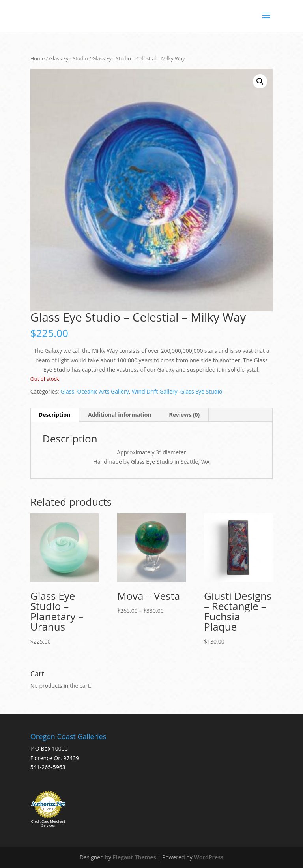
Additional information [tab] (120, 415)
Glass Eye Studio (69, 58)
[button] (260, 81)
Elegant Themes (135, 857)
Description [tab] (55, 415)
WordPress (209, 857)
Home (37, 58)
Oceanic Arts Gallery (103, 391)
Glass (67, 391)
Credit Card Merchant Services (48, 823)
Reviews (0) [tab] (184, 415)
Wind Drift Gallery (155, 391)
